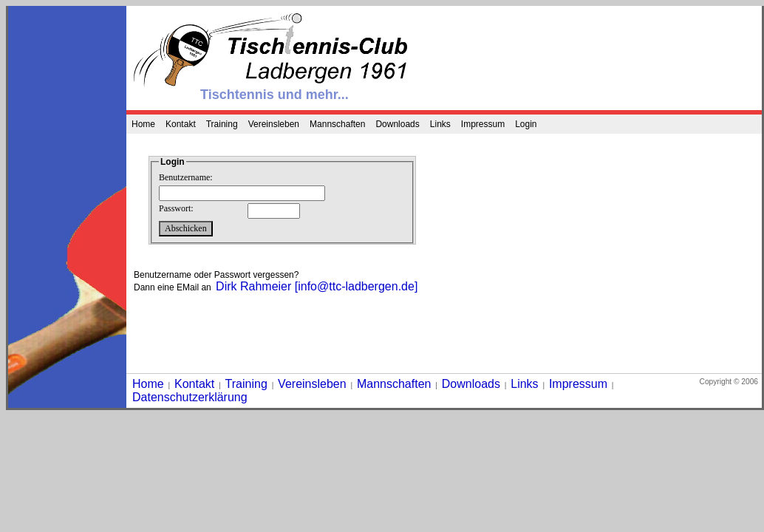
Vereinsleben (274, 124)
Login (526, 124)
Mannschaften (337, 124)
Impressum (483, 124)
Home (143, 124)
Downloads (397, 124)
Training (222, 124)
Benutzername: (186, 177)
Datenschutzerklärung (190, 397)
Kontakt (181, 124)
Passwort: (176, 208)
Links (440, 124)
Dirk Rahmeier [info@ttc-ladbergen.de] (317, 286)
